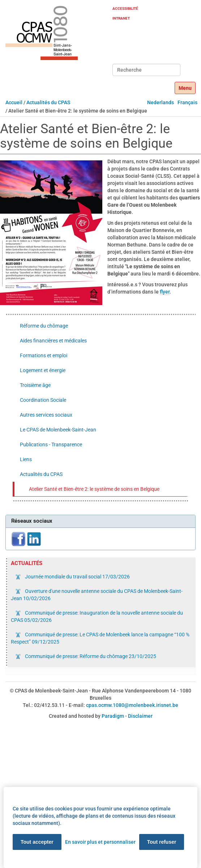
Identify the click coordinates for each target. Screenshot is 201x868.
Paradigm (113, 716)
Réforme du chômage (44, 326)
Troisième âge (35, 385)
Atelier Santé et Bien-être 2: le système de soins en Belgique (94, 489)
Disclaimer (140, 716)
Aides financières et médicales (53, 341)
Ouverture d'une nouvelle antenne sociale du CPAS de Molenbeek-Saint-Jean (97, 595)
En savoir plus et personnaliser (100, 842)
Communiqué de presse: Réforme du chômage (90, 656)
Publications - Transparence (51, 444)
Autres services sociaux (46, 415)
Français (187, 102)
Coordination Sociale (43, 400)
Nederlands (161, 102)
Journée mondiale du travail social (77, 577)
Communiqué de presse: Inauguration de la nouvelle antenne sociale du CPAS (97, 616)
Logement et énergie (43, 370)
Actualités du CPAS (48, 102)
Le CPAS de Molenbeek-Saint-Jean (58, 430)
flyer (165, 292)
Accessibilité (125, 9)
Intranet (121, 18)
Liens (26, 459)
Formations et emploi (44, 355)
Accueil (14, 102)
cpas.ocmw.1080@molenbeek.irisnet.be (132, 705)
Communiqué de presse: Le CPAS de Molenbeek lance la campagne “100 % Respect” (100, 638)
